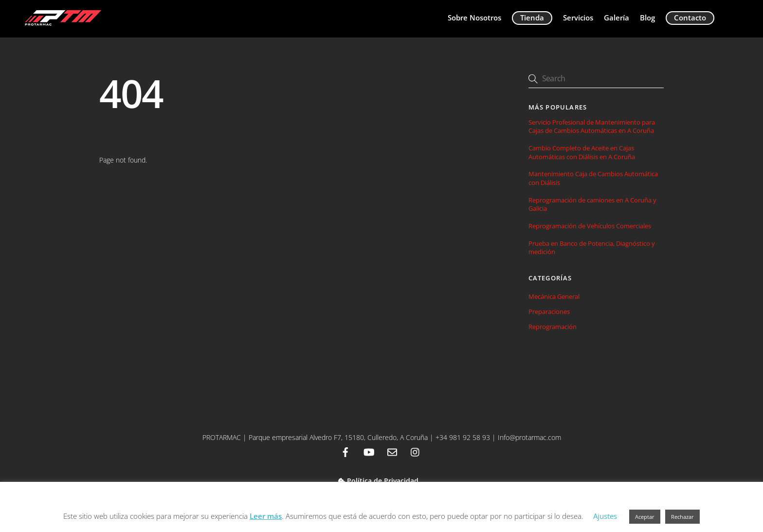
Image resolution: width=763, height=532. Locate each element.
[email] (392, 451)
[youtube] (369, 451)
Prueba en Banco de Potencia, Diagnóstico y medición (592, 248)
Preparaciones (549, 312)
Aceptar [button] (645, 517)
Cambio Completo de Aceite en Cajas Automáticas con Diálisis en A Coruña (582, 152)
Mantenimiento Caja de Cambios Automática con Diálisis (593, 178)
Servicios (578, 18)
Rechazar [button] (682, 517)
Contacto (690, 18)
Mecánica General (554, 296)
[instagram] (416, 451)
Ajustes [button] (605, 516)
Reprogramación (553, 327)
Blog (647, 18)
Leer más (266, 516)
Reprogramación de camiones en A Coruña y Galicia (592, 204)
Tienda (532, 18)
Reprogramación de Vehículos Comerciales (590, 226)
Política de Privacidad (378, 481)
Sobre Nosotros (474, 18)
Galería (617, 18)
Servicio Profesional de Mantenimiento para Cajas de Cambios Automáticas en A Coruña (592, 127)
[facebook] (345, 451)
